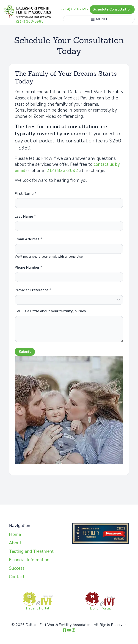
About (15, 543)
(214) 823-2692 (75, 9)
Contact (17, 577)
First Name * (25, 194)
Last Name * (25, 216)
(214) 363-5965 (30, 21)
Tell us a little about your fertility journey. (51, 311)
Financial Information (29, 560)
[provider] (69, 300)
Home (15, 534)
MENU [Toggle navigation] (99, 19)
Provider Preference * (33, 290)
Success (17, 568)
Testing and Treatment (31, 551)
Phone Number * (28, 267)
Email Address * (28, 239)
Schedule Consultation (112, 9)
